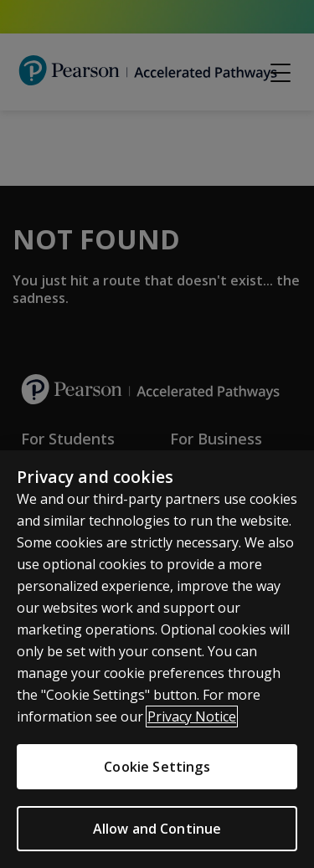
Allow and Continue (157, 829)
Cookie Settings (157, 767)
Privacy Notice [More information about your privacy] (192, 716)
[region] (157, 659)
